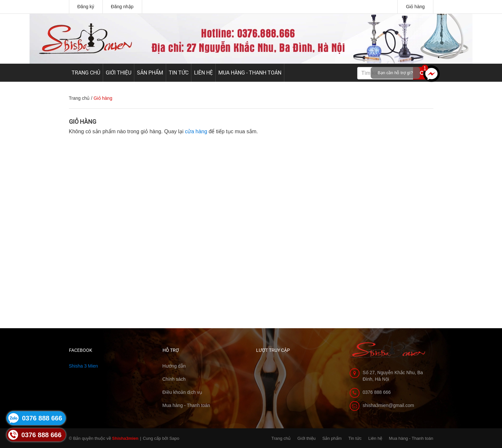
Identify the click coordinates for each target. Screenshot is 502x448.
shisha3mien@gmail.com (389, 405)
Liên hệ (203, 73)
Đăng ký (86, 7)
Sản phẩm (150, 73)
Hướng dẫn (174, 366)
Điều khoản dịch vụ (183, 392)
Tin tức (179, 73)
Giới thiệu (119, 73)
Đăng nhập (122, 7)
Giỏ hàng (415, 7)
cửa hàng (196, 131)
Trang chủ (86, 73)
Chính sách (174, 379)
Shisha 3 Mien (84, 366)
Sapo (174, 438)
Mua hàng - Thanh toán (250, 73)
